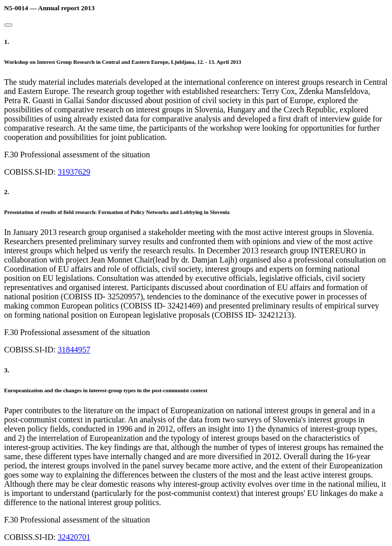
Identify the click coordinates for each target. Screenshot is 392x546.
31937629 (74, 172)
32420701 (74, 537)
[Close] (8, 25)
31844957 (74, 350)
